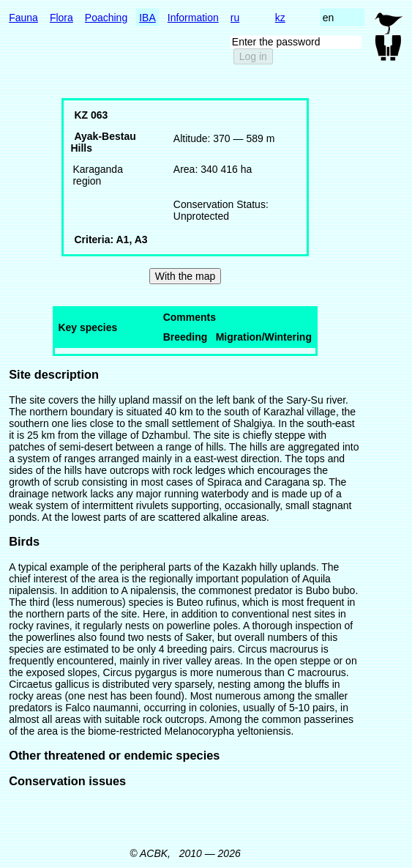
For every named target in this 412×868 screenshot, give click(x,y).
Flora (61, 18)
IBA (147, 18)
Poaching (106, 18)
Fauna (23, 18)
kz (280, 18)
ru (235, 18)
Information (193, 18)
